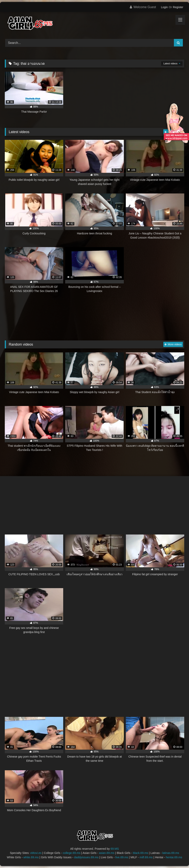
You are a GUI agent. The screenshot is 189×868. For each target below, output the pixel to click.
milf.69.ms (146, 857)
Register (178, 7)
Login (164, 7)
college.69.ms (72, 853)
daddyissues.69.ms (86, 857)
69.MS (115, 849)
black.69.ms (141, 853)
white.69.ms (31, 857)
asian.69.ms (107, 853)
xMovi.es (36, 853)
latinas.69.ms (171, 853)
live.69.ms (122, 857)
